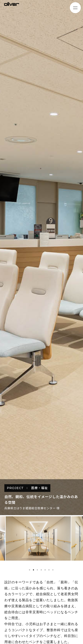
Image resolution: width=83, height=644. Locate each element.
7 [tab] (53, 570)
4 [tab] (41, 570)
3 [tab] (37, 570)
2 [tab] (34, 570)
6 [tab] (49, 570)
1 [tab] (30, 570)
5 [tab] (45, 570)
